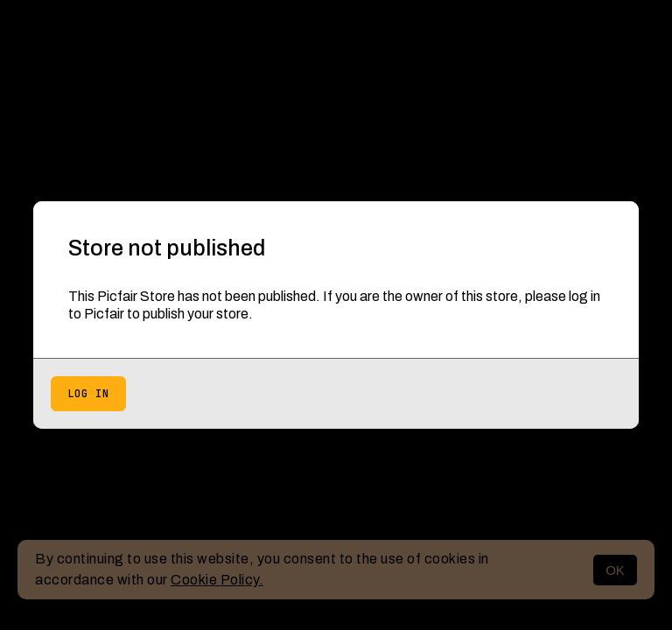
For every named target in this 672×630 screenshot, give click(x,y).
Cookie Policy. (217, 580)
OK (615, 570)
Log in (88, 394)
